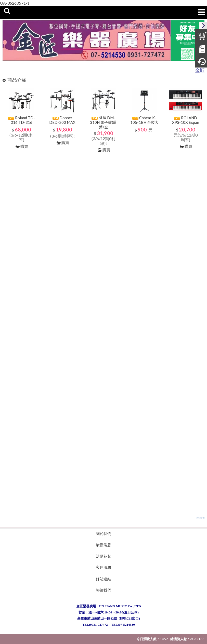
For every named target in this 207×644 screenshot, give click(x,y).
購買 (24, 146)
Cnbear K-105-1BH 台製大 (144, 120)
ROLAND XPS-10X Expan (186, 120)
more (200, 518)
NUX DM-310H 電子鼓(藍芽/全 (103, 122)
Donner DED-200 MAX (62, 120)
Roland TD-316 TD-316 (22, 120)
